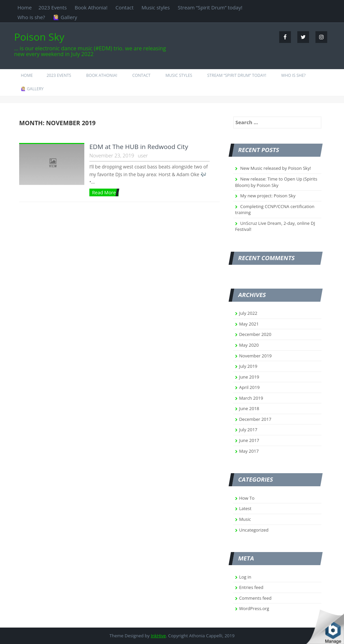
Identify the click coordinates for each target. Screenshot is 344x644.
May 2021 (249, 324)
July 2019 (248, 366)
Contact (125, 7)
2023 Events (52, 7)
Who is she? (31, 17)
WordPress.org (254, 608)
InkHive (158, 636)
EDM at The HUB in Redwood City (139, 147)
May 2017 (249, 451)
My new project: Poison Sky (268, 196)
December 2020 (255, 334)
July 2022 (248, 313)
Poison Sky (39, 37)
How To (247, 498)
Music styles (156, 7)
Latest (245, 508)
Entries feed (251, 587)
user (143, 155)
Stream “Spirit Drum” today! (210, 7)
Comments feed (255, 598)
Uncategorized (254, 530)
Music (245, 519)
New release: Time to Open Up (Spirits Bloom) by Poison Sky (276, 182)
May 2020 (249, 345)
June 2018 (249, 408)
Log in (245, 577)
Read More (104, 192)
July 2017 (248, 430)
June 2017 (249, 440)
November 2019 (255, 356)
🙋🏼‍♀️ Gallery (65, 17)
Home (25, 7)
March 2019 (251, 398)
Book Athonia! (91, 7)
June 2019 (249, 377)
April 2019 (249, 387)
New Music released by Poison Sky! (276, 168)
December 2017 (255, 419)
